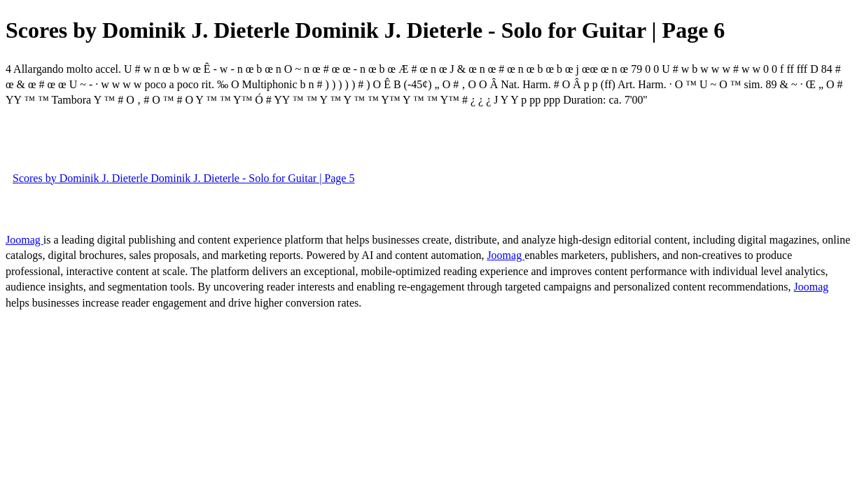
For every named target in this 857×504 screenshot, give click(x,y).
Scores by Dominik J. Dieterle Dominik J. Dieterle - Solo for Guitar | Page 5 (183, 178)
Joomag (25, 240)
